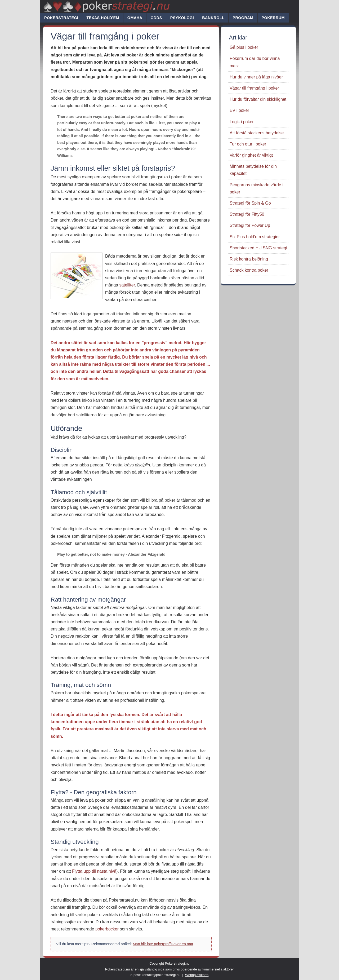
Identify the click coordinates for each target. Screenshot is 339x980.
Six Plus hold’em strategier (255, 237)
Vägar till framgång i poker (254, 88)
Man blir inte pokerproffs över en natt (163, 944)
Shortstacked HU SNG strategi (258, 248)
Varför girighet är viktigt (251, 155)
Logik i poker (242, 122)
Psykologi (182, 18)
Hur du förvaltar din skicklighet (258, 99)
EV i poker (239, 110)
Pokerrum (273, 18)
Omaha (135, 18)
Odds (156, 18)
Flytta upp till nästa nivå (94, 871)
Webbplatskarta (197, 975)
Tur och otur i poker (248, 144)
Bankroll (213, 18)
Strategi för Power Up (250, 225)
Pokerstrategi (61, 18)
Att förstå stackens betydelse (257, 133)
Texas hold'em (103, 18)
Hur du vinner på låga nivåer (256, 77)
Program (243, 18)
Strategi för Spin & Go (250, 203)
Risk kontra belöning (249, 259)
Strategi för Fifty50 (247, 214)
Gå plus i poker (244, 47)
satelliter (127, 285)
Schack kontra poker (249, 270)
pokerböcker (107, 929)
